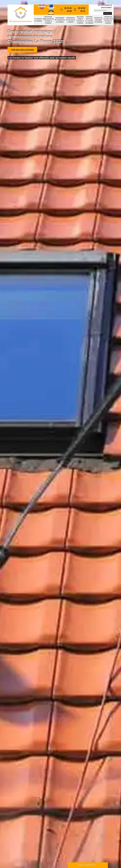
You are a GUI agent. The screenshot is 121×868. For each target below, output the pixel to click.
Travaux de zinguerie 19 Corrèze (98, 20)
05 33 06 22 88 (66, 10)
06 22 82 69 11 (80, 10)
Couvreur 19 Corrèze (38, 20)
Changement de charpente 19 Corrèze (60, 20)
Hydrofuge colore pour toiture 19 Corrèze (108, 20)
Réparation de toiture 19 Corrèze (70, 20)
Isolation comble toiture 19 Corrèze (80, 20)
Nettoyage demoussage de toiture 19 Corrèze (48, 20)
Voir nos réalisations (22, 50)
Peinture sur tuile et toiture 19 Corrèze (89, 20)
